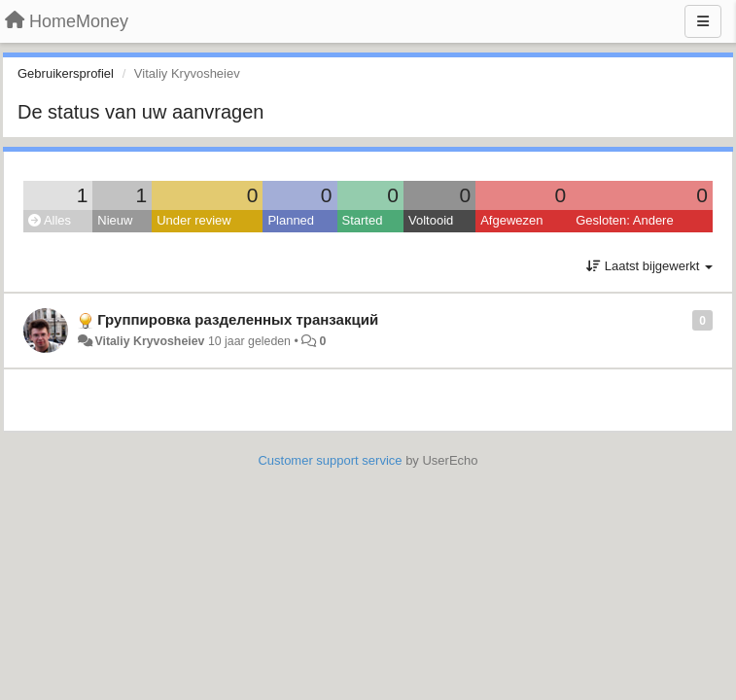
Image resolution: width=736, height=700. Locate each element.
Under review (194, 220)
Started (363, 220)
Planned (291, 220)
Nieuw (115, 220)
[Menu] (703, 21)
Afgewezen (511, 220)
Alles (50, 220)
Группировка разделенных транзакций (238, 319)
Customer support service (330, 460)
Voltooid (431, 220)
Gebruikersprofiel (66, 73)
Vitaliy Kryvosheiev (149, 341)
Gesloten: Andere (624, 220)
